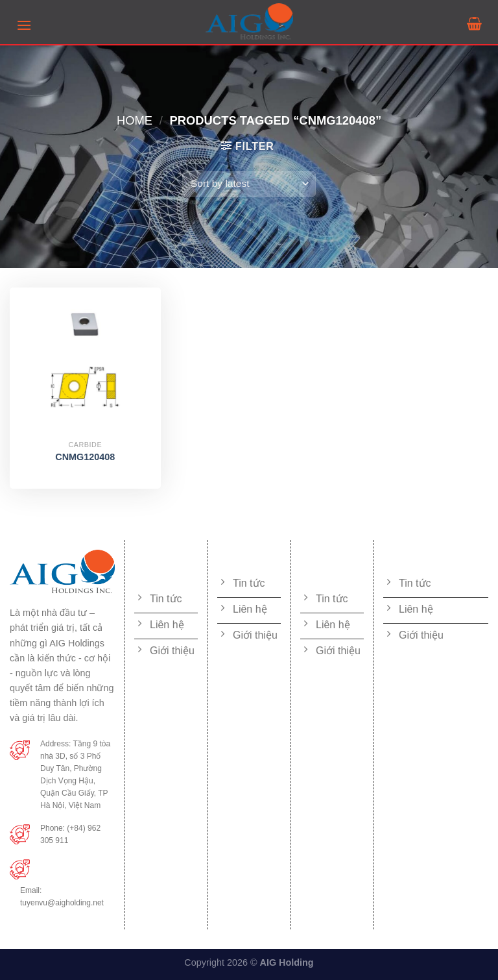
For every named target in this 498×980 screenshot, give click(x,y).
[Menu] (24, 25)
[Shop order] (249, 184)
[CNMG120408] (85, 363)
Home (135, 120)
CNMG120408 (85, 457)
